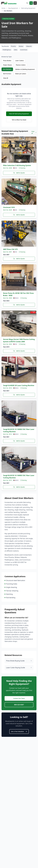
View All (6, 78)
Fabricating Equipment (28, 8)
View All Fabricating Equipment (19, 114)
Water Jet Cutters (21, 74)
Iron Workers (7, 69)
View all (34, 132)
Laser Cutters (20, 61)
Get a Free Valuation (19, 731)
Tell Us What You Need (19, 120)
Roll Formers (7, 74)
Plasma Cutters (21, 65)
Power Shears (7, 65)
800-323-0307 (19, 705)
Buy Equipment (13, 8)
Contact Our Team (19, 698)
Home (3, 8)
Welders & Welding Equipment (25, 69)
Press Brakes (7, 61)
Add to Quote (19, 173)
